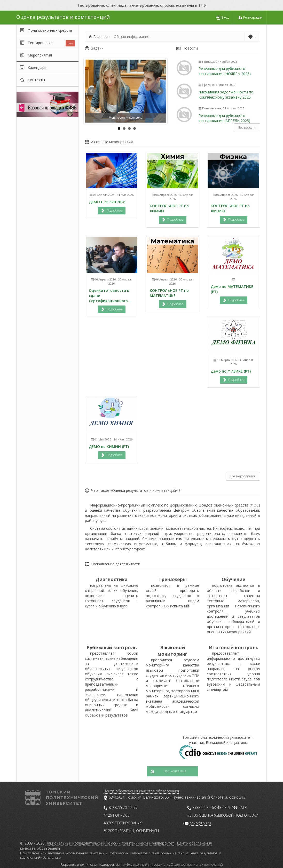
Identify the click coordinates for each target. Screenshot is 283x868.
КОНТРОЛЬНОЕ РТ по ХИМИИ (169, 208)
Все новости (247, 128)
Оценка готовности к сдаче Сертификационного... (110, 296)
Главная (100, 37)
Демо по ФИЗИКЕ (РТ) (231, 371)
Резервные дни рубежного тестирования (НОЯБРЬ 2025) (225, 71)
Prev (92, 91)
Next (159, 91)
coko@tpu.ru (200, 823)
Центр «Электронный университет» (142, 865)
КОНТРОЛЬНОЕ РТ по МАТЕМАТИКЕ (169, 293)
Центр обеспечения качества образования (141, 791)
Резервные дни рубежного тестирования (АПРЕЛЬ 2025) (224, 118)
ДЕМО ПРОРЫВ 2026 (107, 202)
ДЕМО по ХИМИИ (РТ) (109, 447)
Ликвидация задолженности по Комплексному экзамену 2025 (226, 95)
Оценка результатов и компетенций (63, 17)
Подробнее (112, 210)
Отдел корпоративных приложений (197, 865)
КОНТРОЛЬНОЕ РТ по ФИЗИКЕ (230, 208)
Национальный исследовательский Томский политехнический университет (110, 843)
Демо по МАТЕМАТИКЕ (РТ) (232, 289)
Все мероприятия (243, 476)
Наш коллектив (168, 771)
